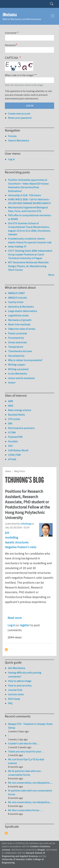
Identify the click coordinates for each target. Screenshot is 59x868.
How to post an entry (20, 685)
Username (11, 33)
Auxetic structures (17, 542)
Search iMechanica (18, 140)
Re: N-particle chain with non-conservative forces (25, 773)
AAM (10, 401)
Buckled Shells (16, 415)
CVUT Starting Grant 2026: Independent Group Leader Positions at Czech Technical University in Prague (30, 254)
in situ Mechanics (18, 374)
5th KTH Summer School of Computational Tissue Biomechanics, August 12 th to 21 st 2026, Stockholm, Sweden (29, 229)
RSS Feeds (14, 699)
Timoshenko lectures (20, 351)
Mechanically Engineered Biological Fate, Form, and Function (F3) (28, 209)
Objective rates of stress (22, 329)
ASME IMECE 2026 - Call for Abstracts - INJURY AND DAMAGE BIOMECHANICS (29, 201)
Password (10, 45)
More (51, 275)
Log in (11, 625)
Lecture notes (16, 694)
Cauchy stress (16, 302)
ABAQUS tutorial (17, 298)
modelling (12, 537)
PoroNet (13, 441)
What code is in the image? (20, 75)
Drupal (41, 850)
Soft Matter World (18, 450)
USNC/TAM (14, 455)
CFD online (14, 419)
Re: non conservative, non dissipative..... (30, 802)
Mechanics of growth (20, 320)
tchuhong (25, 524)
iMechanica (10, 15)
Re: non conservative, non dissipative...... (30, 783)
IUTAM (12, 432)
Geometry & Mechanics (21, 307)
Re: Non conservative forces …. (25, 810)
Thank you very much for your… (26, 751)
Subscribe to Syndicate (6, 833)
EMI (10, 423)
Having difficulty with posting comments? (25, 675)
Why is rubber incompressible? (25, 360)
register (25, 625)
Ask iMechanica (17, 668)
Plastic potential (17, 333)
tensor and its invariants (21, 378)
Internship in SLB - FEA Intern (24, 195)
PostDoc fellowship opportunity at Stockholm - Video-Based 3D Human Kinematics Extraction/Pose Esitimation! (28, 185)
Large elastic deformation (22, 311)
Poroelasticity (16, 338)
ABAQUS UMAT (16, 293)
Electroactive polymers (21, 428)
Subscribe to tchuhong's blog (6, 650)
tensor (12, 383)
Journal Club (15, 690)
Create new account (19, 114)
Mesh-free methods (19, 324)
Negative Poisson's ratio (21, 547)
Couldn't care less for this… (24, 743)
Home (8, 471)
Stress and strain (17, 342)
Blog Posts (20, 471)
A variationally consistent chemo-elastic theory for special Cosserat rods (30, 240)
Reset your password (20, 118)
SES (10, 446)
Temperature (16, 347)
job (7, 533)
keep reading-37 (17, 246)
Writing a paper (17, 365)
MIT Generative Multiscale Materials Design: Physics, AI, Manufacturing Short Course (28, 266)
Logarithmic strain (18, 315)
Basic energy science (20, 410)
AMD (11, 406)
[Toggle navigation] (53, 16)
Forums (12, 136)
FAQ (10, 703)
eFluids (12, 459)
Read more (15, 618)
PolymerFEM (15, 437)
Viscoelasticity (16, 356)
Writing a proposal (18, 369)
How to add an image (20, 681)
